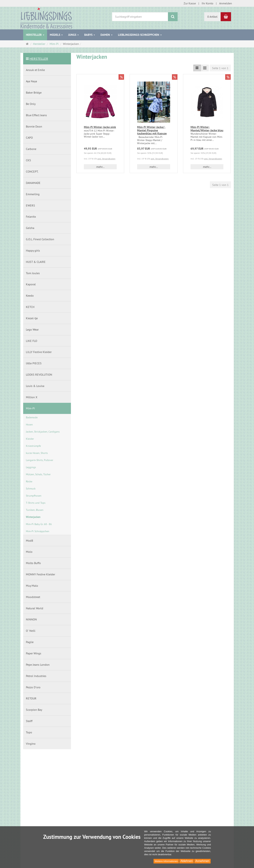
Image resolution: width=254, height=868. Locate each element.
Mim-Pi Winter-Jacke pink (100, 127)
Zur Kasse (190, 3)
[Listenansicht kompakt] (205, 68)
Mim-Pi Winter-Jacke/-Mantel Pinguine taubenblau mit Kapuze (152, 130)
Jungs (73, 35)
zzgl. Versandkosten (106, 159)
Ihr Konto (208, 3)
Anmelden (226, 3)
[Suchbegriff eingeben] (140, 17)
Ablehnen (187, 861)
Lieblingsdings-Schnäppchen (140, 35)
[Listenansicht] (197, 68)
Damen (106, 35)
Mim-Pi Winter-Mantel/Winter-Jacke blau (207, 129)
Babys (90, 35)
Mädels (56, 35)
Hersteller (35, 35)
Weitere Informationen (166, 861)
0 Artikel (212, 17)
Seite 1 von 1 (220, 68)
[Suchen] (173, 17)
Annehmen (202, 861)
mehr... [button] (100, 167)
